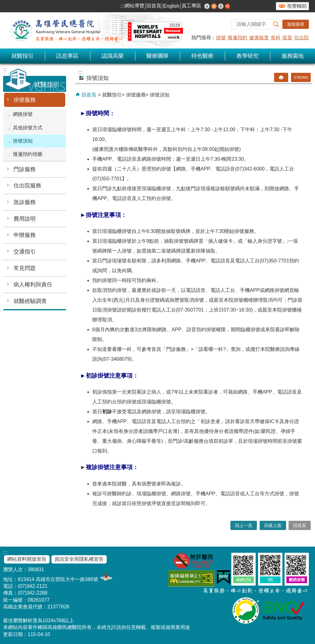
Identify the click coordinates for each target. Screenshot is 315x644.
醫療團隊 (157, 56)
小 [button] (207, 6)
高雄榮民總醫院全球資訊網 (95, 30)
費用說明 (25, 219)
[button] (276, 24)
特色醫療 (202, 56)
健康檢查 (259, 38)
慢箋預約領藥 (28, 154)
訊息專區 (67, 56)
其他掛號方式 (28, 128)
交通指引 (25, 252)
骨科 (276, 38)
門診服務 (25, 169)
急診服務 (25, 202)
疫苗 (287, 38)
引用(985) (301, 77)
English (171, 6)
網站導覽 (134, 6)
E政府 (223, 577)
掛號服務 (25, 100)
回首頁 (154, 6)
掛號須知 (23, 141)
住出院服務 (27, 186)
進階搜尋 (296, 24)
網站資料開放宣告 (27, 559)
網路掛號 (23, 114)
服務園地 (293, 56)
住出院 (301, 38)
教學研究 (248, 56)
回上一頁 (244, 525)
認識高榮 (113, 56)
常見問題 (25, 268)
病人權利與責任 (33, 285)
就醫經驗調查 (30, 301)
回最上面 (273, 525)
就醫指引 (22, 56)
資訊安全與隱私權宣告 (79, 559)
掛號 (221, 38)
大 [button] (221, 6)
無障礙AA (191, 578)
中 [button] (214, 6)
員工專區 (191, 6)
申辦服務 (25, 235)
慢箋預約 (237, 38)
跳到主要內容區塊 (3, 3)
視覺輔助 (297, 6)
